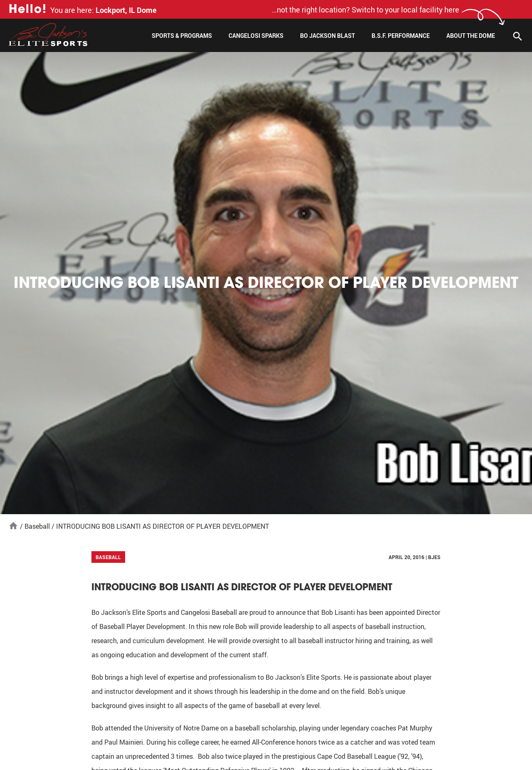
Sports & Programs (182, 36)
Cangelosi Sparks (256, 36)
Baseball (37, 526)
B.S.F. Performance (401, 36)
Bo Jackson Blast (328, 36)
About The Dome (471, 36)
